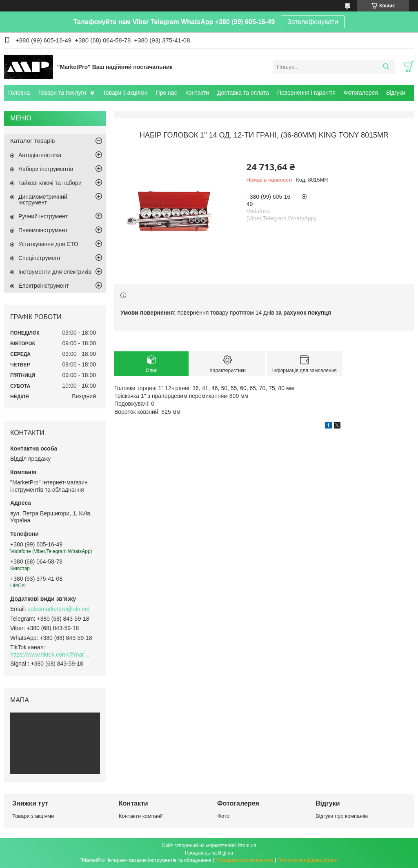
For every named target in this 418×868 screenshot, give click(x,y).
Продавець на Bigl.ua (209, 853)
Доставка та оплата (243, 93)
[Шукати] (386, 67)
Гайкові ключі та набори (50, 183)
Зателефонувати (313, 22)
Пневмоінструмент (43, 230)
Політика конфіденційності (308, 860)
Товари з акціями (125, 93)
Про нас (167, 93)
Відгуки (396, 93)
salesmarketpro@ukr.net (59, 609)
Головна (19, 93)
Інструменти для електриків (55, 272)
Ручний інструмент (43, 216)
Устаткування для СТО (48, 244)
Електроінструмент (44, 286)
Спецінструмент (40, 258)
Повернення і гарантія (306, 93)
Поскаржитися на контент (244, 860)
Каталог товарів (33, 141)
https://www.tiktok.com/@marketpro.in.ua (51, 655)
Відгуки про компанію (342, 816)
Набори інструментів (46, 169)
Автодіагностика (40, 155)
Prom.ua (247, 846)
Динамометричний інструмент (43, 200)
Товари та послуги (62, 93)
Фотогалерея (361, 93)
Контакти (197, 93)
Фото (223, 816)
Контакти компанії (141, 816)
